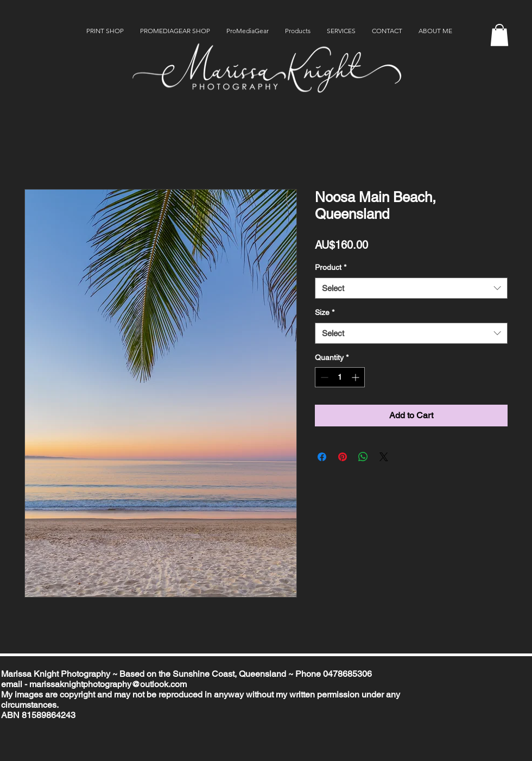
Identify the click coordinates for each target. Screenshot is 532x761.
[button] (499, 35)
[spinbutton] (340, 377)
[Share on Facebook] (322, 457)
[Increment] (356, 377)
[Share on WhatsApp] (363, 457)
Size (325, 312)
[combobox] (411, 288)
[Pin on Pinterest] (343, 457)
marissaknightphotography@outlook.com (108, 684)
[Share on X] (384, 457)
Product (331, 267)
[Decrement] (323, 377)
